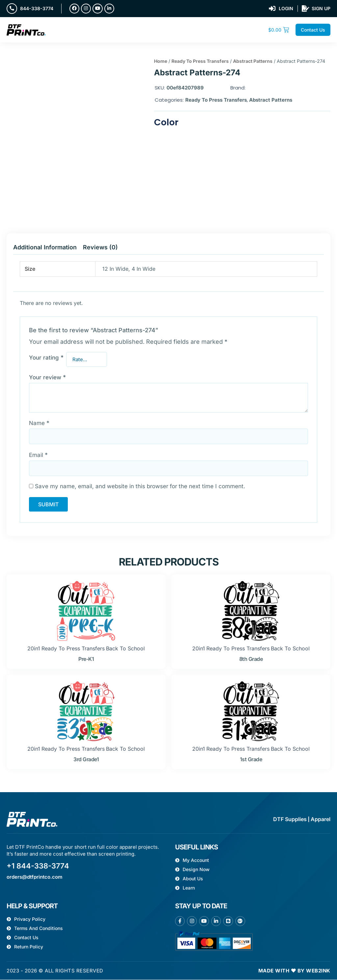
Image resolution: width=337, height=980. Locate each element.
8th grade (251, 659)
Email (38, 455)
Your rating (46, 358)
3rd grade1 (86, 760)
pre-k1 (86, 659)
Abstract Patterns (253, 61)
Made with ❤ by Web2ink (294, 971)
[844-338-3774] (12, 9)
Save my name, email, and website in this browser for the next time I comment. (140, 487)
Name (39, 423)
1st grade (251, 760)
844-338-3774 (37, 8)
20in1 (34, 649)
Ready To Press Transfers (200, 61)
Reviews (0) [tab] (100, 248)
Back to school (125, 649)
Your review (47, 378)
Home (161, 61)
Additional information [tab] (45, 248)
